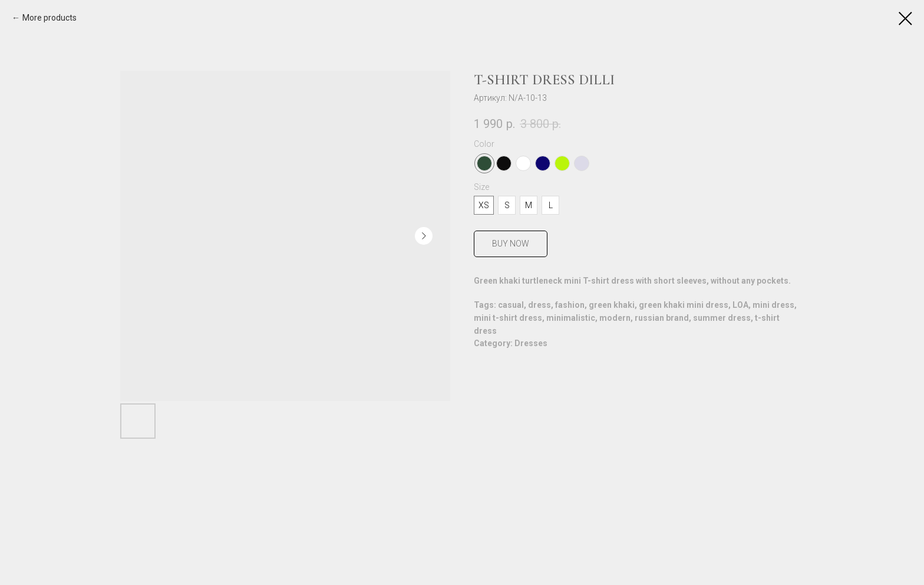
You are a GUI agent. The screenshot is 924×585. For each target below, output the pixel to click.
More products (49, 18)
